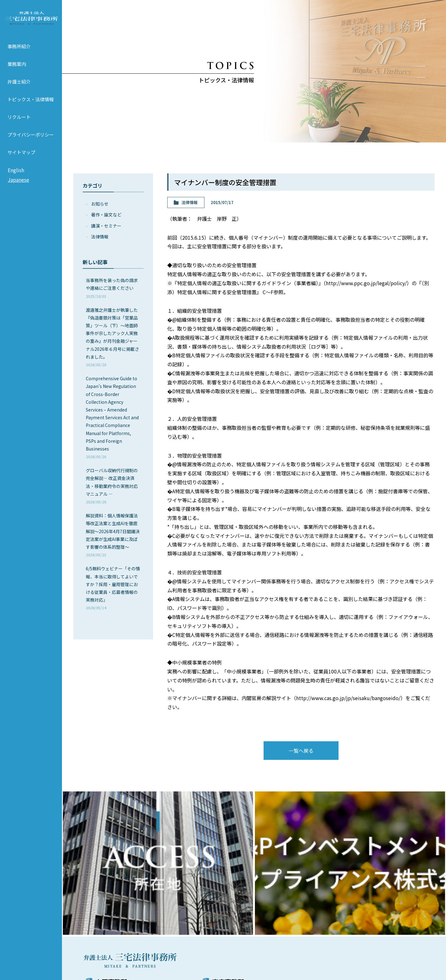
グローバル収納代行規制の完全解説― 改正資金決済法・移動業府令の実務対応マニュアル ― (112, 486)
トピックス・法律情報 (31, 107)
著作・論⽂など (106, 215)
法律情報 (100, 237)
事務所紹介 (19, 54)
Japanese (18, 188)
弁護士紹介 (19, 90)
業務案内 (17, 72)
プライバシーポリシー (31, 143)
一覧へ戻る (301, 751)
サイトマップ (21, 160)
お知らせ (100, 204)
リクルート (19, 125)
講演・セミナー (106, 226)
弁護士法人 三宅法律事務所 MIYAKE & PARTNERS (31, 22)
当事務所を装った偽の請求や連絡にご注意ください (112, 288)
